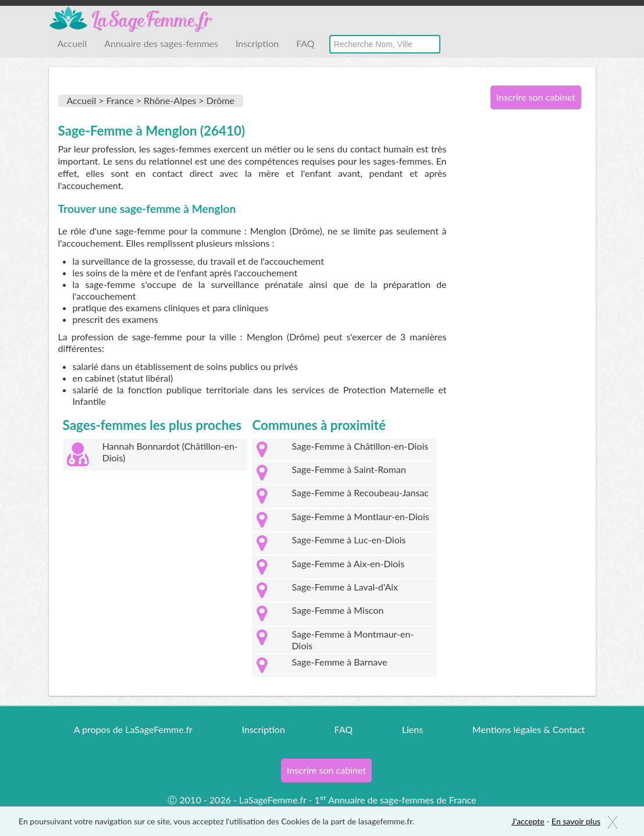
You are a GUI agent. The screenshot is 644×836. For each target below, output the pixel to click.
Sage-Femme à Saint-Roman (349, 469)
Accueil (72, 43)
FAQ (305, 43)
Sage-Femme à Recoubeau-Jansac (360, 492)
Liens (412, 729)
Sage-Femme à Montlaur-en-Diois (361, 516)
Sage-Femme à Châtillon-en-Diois (360, 446)
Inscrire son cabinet (536, 97)
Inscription (257, 43)
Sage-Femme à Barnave (340, 662)
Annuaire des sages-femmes (161, 43)
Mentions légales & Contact (529, 729)
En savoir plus (576, 821)
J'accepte (528, 821)
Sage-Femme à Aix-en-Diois (348, 563)
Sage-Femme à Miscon (338, 610)
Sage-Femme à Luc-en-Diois (349, 540)
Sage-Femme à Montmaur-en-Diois (353, 640)
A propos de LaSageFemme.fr (133, 729)
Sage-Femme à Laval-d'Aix (345, 587)
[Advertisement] (532, 307)
